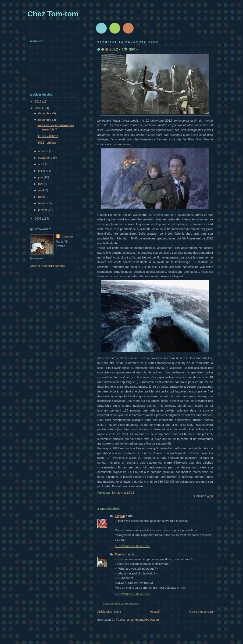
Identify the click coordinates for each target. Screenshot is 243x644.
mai (41, 184)
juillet (42, 171)
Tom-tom (121, 554)
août (42, 164)
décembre (45, 113)
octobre (44, 151)
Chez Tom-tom (53, 14)
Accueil (155, 612)
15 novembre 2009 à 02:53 (133, 594)
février (43, 203)
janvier (43, 210)
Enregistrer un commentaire (121, 603)
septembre (46, 158)
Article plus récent (109, 612)
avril (41, 190)
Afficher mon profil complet (48, 266)
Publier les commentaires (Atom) (137, 620)
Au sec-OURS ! (48, 136)
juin (41, 177)
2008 (38, 219)
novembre (45, 120)
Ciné (210, 496)
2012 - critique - (48, 143)
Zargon (120, 516)
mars (42, 197)
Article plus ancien (201, 612)
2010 (38, 101)
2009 (38, 108)
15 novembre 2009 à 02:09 (133, 546)
